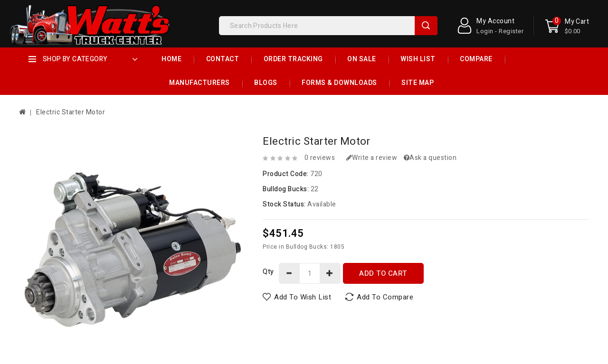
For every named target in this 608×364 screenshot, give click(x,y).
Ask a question (430, 158)
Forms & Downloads (339, 83)
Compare (476, 59)
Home (171, 59)
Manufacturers (199, 83)
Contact (223, 59)
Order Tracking (293, 59)
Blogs (266, 83)
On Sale (362, 59)
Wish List (418, 59)
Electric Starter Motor (71, 112)
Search (426, 26)
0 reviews (320, 158)
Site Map (418, 83)
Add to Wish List (303, 297)
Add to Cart (383, 273)
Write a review (372, 158)
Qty (268, 272)
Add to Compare (385, 297)
